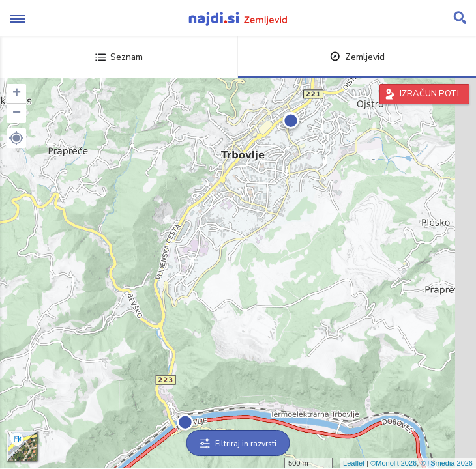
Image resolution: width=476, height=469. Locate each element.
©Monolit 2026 (394, 463)
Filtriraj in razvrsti (238, 444)
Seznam (119, 57)
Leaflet (354, 463)
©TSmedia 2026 (447, 463)
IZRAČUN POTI (429, 94)
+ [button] (17, 94)
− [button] (17, 113)
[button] (16, 138)
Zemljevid (357, 57)
